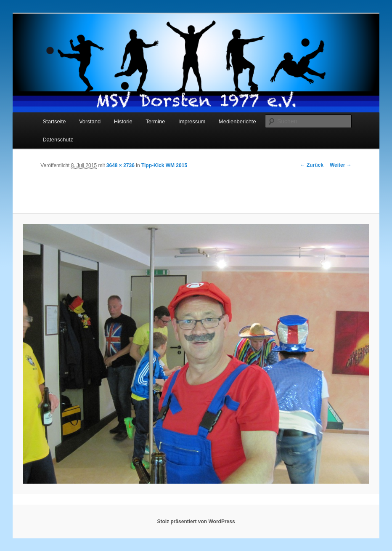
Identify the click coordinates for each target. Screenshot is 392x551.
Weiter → (341, 165)
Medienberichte (237, 121)
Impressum (192, 121)
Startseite (54, 121)
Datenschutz (58, 140)
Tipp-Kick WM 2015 (164, 165)
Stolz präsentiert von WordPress (196, 522)
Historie (123, 121)
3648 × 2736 (121, 165)
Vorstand (90, 121)
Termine (155, 121)
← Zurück (312, 165)
